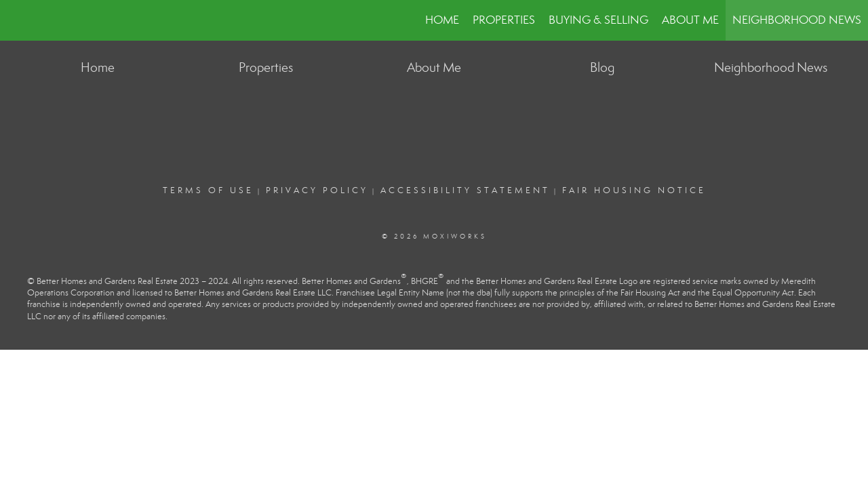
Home (442, 20)
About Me (690, 20)
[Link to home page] (17, 20)
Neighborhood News (797, 20)
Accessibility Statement (465, 190)
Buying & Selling (598, 20)
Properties (504, 20)
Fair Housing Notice (634, 190)
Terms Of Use (208, 190)
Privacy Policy (317, 190)
